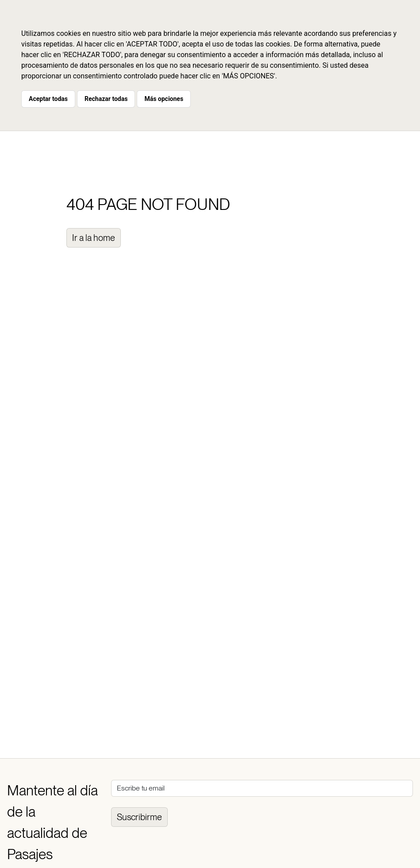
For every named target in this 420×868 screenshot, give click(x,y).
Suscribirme (139, 817)
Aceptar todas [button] (48, 99)
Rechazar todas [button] (106, 99)
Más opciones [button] (164, 99)
